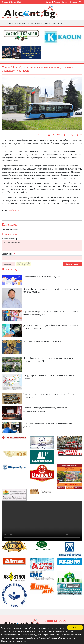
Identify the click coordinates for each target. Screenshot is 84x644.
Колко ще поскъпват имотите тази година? (42, 277)
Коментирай (72, 264)
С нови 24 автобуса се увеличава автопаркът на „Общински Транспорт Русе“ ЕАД (39, 23)
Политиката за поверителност (15, 641)
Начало (48, 2)
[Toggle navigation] (80, 12)
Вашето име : (8, 254)
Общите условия (65, 638)
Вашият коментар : (11, 239)
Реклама (57, 2)
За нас (65, 2)
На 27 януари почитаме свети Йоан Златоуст (43, 341)
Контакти (73, 2)
